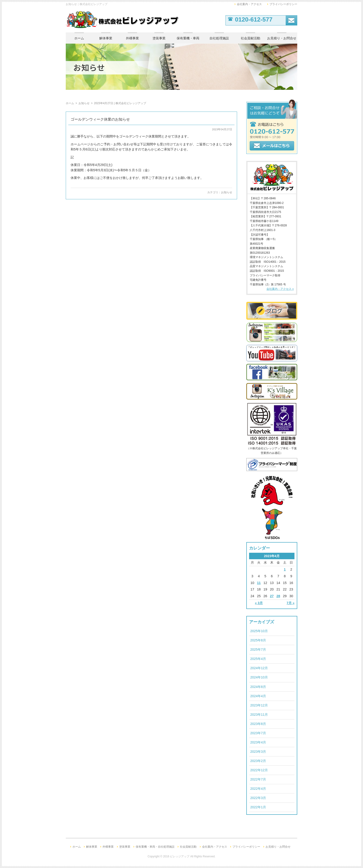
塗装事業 (159, 38)
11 (259, 583)
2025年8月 (258, 640)
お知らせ (227, 192)
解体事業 (106, 38)
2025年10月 (259, 631)
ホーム (79, 38)
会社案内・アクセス (249, 4)
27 (272, 596)
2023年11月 (259, 715)
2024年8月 (258, 687)
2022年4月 (258, 789)
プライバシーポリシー (283, 4)
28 (278, 596)
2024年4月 (258, 696)
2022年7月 (258, 779)
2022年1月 (258, 807)
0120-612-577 (254, 19)
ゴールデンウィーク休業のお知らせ (100, 119)
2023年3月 (258, 752)
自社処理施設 (219, 38)
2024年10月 (259, 677)
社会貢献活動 (250, 38)
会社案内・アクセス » (280, 289)
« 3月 (259, 603)
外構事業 (132, 38)
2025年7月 (258, 649)
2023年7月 (258, 733)
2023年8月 (258, 724)
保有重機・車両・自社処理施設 (155, 847)
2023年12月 (259, 705)
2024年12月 (259, 668)
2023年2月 (258, 761)
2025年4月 (258, 659)
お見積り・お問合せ (282, 38)
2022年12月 (259, 770)
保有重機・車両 (188, 38)
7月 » (291, 603)
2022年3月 (258, 798)
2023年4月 (258, 742)
